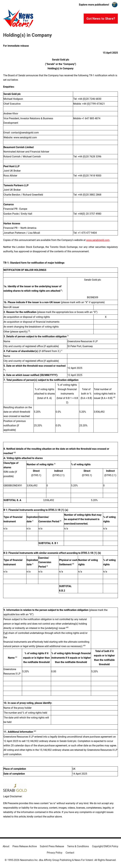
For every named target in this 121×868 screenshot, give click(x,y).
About (6, 846)
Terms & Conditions (78, 846)
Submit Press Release (52, 846)
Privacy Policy (55, 853)
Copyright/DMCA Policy (105, 846)
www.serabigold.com (98, 240)
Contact (70, 853)
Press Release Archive (25, 846)
